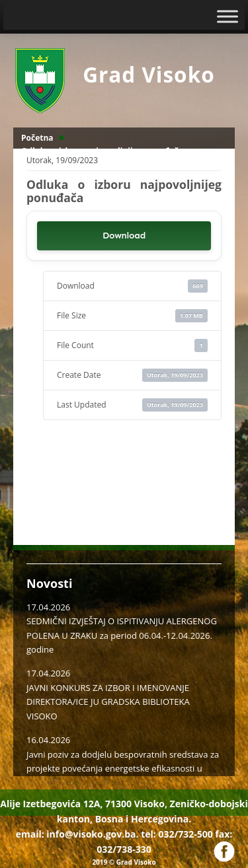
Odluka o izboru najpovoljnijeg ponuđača (102, 151)
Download (124, 235)
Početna (37, 138)
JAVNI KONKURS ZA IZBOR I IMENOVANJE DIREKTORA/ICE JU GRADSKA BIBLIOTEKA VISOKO (108, 702)
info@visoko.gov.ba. (92, 834)
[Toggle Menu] (227, 16)
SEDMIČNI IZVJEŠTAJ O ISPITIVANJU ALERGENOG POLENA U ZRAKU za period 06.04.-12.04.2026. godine (122, 635)
